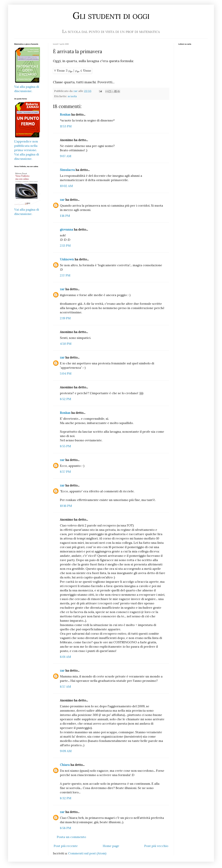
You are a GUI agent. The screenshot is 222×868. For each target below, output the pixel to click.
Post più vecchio (156, 846)
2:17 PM (65, 275)
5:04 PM (66, 373)
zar (62, 200)
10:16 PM (66, 506)
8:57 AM (65, 687)
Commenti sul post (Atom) (87, 853)
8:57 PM (65, 472)
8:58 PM (65, 828)
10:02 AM (66, 186)
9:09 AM (66, 751)
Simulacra (67, 170)
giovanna (66, 229)
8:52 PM (65, 399)
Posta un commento (71, 837)
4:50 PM (66, 344)
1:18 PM (65, 216)
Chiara (65, 765)
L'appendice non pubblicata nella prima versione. (26, 146)
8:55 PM (65, 446)
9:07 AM (66, 156)
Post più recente (66, 846)
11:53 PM (66, 126)
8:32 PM (66, 798)
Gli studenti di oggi (111, 15)
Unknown (67, 259)
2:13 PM (65, 245)
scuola (72, 96)
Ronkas (65, 114)
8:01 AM (65, 657)
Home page (111, 846)
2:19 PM (65, 318)
